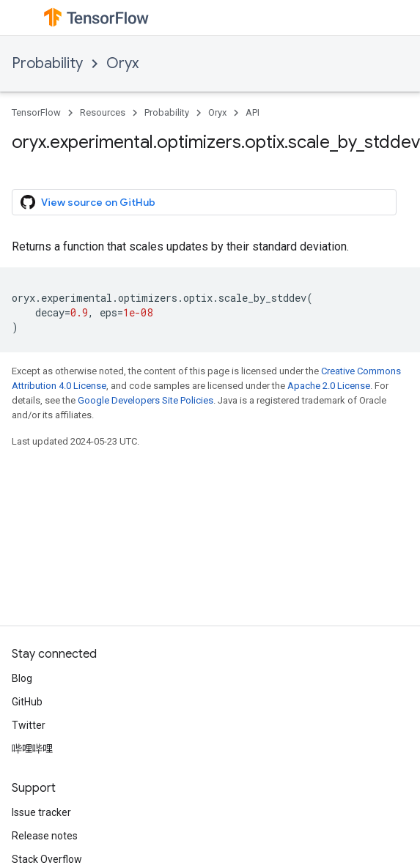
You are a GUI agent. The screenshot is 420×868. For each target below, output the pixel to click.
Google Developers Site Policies (145, 400)
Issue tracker (41, 812)
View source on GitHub (88, 202)
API (253, 112)
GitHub (27, 702)
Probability (47, 63)
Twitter (29, 725)
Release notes (45, 836)
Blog (22, 678)
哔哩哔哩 (32, 749)
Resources (103, 112)
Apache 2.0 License (329, 386)
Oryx (122, 63)
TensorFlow (36, 112)
